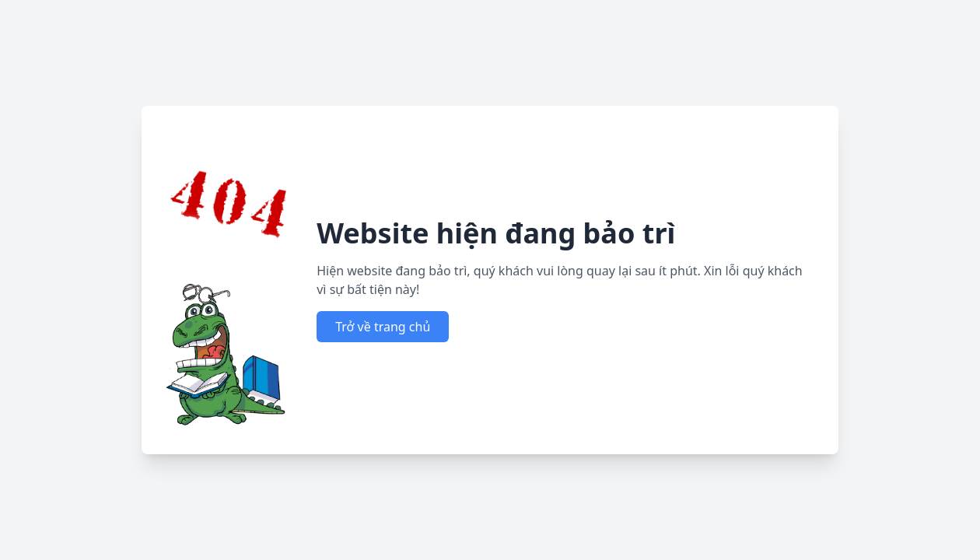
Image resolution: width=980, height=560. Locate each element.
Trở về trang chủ (383, 327)
